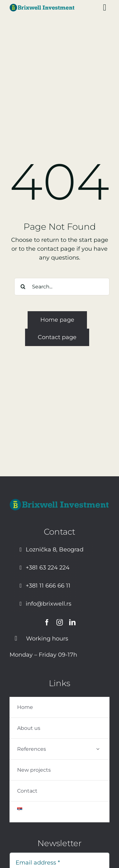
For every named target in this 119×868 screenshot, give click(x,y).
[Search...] (62, 287)
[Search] (23, 287)
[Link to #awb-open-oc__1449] (105, 8)
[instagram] (60, 622)
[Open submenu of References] (98, 749)
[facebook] (47, 622)
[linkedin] (72, 622)
